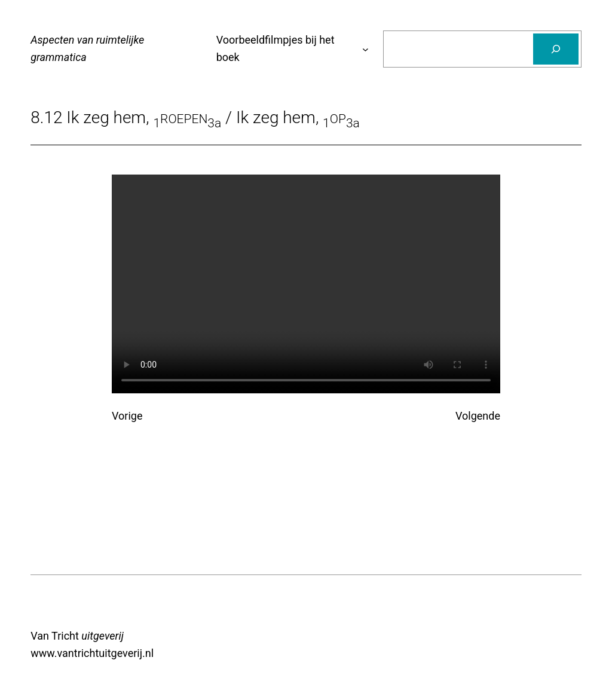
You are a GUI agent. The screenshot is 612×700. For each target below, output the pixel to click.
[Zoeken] (556, 49)
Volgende (478, 416)
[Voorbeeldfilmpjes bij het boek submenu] (365, 49)
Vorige (127, 416)
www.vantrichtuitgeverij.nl (92, 653)
